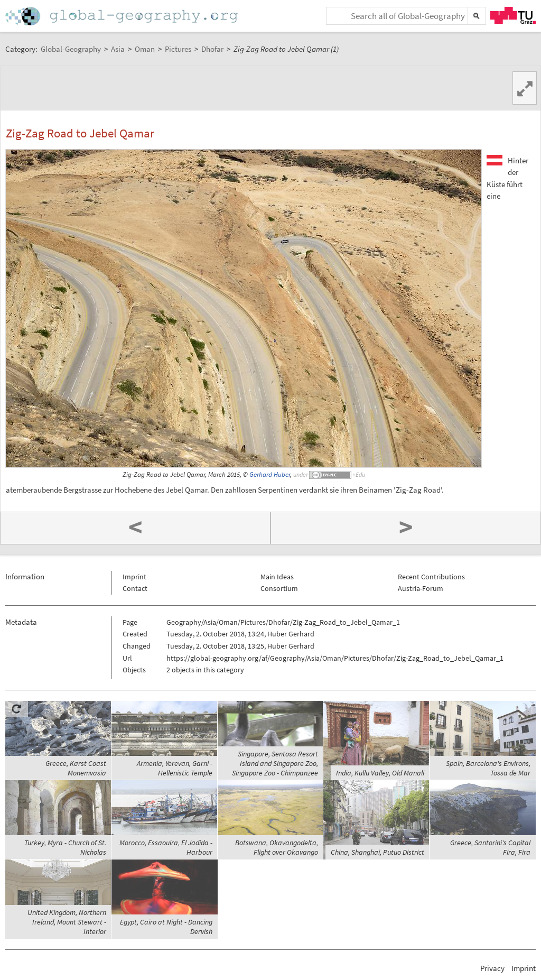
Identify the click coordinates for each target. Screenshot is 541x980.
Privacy (492, 968)
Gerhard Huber (270, 474)
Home (123, 16)
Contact (135, 588)
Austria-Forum (421, 588)
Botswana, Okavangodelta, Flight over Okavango (277, 847)
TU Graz (513, 15)
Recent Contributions (431, 577)
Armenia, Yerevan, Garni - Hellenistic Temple (175, 768)
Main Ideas (277, 577)
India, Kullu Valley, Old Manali (380, 773)
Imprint (134, 577)
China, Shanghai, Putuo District (377, 852)
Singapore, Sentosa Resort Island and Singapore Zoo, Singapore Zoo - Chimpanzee (275, 763)
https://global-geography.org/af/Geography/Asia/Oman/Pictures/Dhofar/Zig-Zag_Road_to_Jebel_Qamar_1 (335, 658)
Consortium (279, 588)
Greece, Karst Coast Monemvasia (76, 768)
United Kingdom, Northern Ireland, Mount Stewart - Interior (67, 922)
